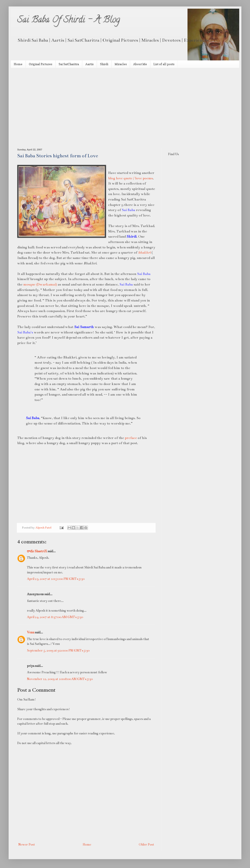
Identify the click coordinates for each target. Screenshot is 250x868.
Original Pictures (41, 64)
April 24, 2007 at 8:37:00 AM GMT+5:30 (55, 617)
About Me (140, 64)
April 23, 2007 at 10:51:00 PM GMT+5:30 (56, 579)
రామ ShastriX (37, 551)
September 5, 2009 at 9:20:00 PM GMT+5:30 (58, 650)
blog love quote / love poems (130, 178)
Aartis (89, 64)
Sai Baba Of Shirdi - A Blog (69, 20)
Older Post (146, 844)
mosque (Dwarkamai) (40, 284)
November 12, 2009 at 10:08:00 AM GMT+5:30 (60, 679)
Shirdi (104, 64)
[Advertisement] (125, 100)
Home (18, 64)
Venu (31, 632)
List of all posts (164, 64)
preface (131, 438)
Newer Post (27, 844)
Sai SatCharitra (69, 64)
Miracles (121, 64)
